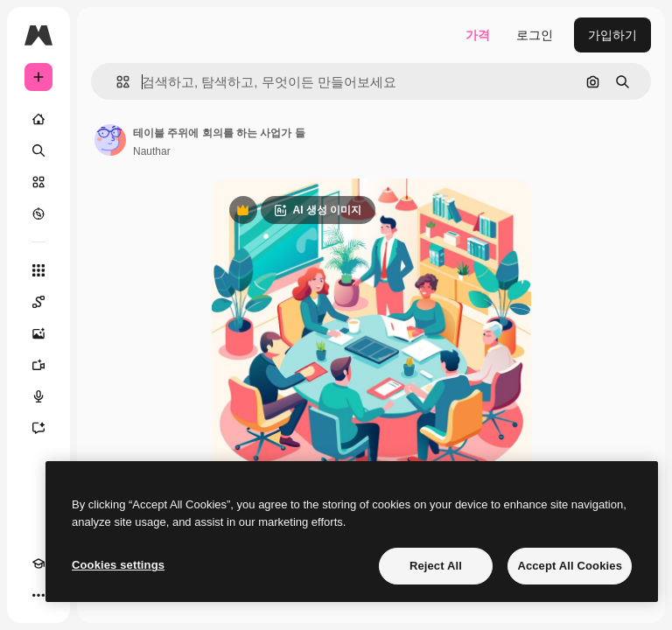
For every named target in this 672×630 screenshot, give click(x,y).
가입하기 (612, 35)
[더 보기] (38, 595)
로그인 (535, 35)
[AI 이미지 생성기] (38, 333)
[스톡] (38, 182)
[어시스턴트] (38, 428)
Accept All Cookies (570, 566)
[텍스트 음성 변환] (38, 396)
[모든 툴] (38, 270)
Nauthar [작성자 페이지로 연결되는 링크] (152, 151)
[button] (116, 82)
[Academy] (38, 563)
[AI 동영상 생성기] (38, 365)
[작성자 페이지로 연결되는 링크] (110, 140)
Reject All (436, 566)
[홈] (38, 119)
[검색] (38, 150)
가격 (478, 35)
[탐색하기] (38, 213)
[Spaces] (38, 302)
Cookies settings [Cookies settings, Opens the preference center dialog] (118, 565)
